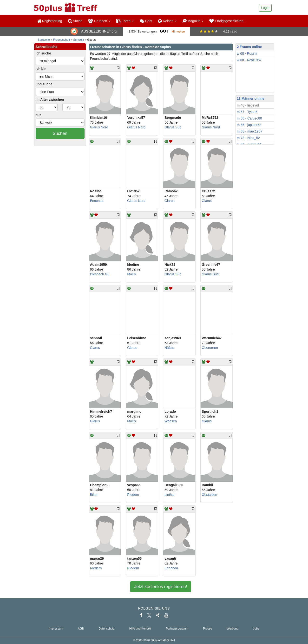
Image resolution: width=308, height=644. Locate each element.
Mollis (131, 274)
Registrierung (50, 21)
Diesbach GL (100, 274)
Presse (207, 629)
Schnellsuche (46, 47)
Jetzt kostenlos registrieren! (161, 587)
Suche (75, 21)
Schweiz (79, 40)
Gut (164, 31)
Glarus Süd (173, 127)
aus (39, 115)
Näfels (169, 348)
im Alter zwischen (50, 100)
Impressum (56, 629)
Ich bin (41, 69)
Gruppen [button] (99, 21)
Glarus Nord (99, 127)
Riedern (133, 495)
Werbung (233, 629)
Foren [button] (125, 21)
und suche (44, 84)
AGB (81, 629)
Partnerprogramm (177, 629)
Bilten (94, 495)
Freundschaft (62, 40)
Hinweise (178, 31)
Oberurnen (210, 348)
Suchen (60, 133)
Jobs (256, 629)
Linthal (169, 495)
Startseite (44, 40)
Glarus (169, 201)
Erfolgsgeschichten (226, 21)
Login (265, 8)
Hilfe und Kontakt (140, 629)
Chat (146, 21)
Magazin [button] (193, 21)
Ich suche (43, 53)
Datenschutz (106, 629)
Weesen (171, 421)
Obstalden (210, 495)
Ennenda (97, 201)
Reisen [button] (167, 21)
